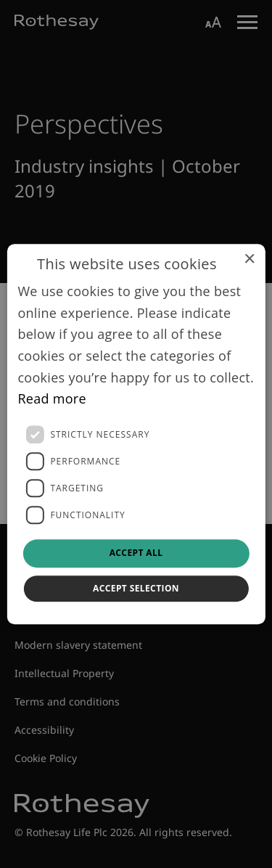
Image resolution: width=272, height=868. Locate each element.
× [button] (249, 259)
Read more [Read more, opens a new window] (52, 399)
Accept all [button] (136, 553)
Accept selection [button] (136, 588)
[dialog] (136, 434)
